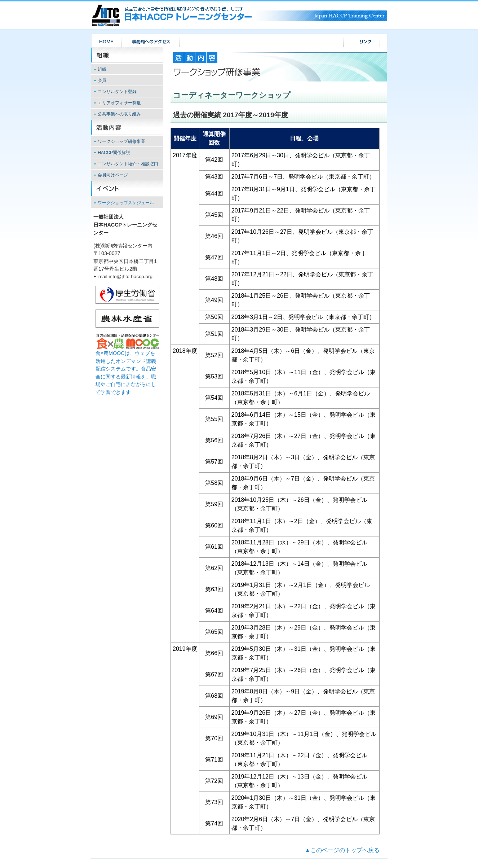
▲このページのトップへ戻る (342, 850)
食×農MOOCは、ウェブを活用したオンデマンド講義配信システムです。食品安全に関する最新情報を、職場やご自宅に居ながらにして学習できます (127, 369)
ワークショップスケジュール (126, 203)
